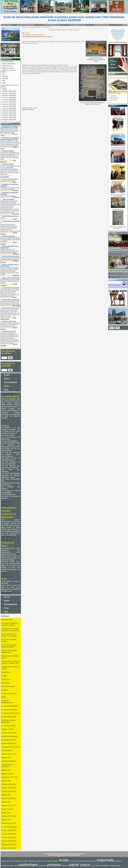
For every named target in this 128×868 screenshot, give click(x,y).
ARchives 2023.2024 (9, 845)
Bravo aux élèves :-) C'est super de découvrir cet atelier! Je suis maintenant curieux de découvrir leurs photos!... (11, 143)
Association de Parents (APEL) (10, 86)
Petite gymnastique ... (9, 236)
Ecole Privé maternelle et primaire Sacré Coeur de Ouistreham (64, 854)
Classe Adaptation (8, 64)
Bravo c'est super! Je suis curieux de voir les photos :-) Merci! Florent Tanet (10, 131)
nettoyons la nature (8, 866)
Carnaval (118, 164)
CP (3, 74)
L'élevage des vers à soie (11, 747)
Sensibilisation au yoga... (10, 216)
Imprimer (65, 30)
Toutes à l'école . (7, 809)
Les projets (89, 25)
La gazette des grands (10, 736)
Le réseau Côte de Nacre (11, 713)
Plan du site (53, 855)
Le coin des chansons (9, 710)
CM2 (3, 83)
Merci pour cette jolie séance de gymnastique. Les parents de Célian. (10, 239)
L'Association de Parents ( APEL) (10, 668)
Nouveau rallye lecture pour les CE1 (118, 195)
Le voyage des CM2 (9, 740)
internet (88, 861)
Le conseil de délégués (10, 706)
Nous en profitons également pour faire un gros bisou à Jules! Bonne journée (10, 325)
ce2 (36, 861)
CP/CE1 (4, 76)
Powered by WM (74, 855)
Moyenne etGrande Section (8, 71)
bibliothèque (18, 861)
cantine (25, 861)
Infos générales (7, 620)
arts (12, 861)
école (71, 861)
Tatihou (98, 866)
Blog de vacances (8, 774)
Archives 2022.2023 (8, 115)
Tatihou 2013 (6, 770)
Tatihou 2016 (6, 795)
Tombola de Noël (8, 164)
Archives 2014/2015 (8, 98)
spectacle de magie (118, 134)
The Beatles (105, 866)
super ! (3, 218)
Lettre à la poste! (118, 210)
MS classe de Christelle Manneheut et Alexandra (10, 630)
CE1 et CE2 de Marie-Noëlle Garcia (9, 651)
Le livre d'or (113, 100)
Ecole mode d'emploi (9, 694)
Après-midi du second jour (11, 256)
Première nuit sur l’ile (9, 321)
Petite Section (7, 66)
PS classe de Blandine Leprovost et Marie (10, 624)
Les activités (64, 25)
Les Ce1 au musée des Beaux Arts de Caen (118, 148)
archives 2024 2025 (8, 120)
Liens (5, 390)
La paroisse (6, 672)
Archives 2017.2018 (8, 104)
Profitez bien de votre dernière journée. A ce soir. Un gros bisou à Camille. (10, 251)
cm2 (44, 861)
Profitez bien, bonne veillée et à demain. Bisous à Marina (11, 259)
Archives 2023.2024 (8, 117)
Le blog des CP (7, 751)
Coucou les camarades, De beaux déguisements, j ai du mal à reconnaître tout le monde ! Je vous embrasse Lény (10, 156)
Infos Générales (7, 61)
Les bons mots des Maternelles (8, 721)
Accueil (13, 25)
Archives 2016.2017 (8, 102)
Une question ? (114, 98)
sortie (93, 866)
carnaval (31, 861)
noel (16, 866)
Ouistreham (42, 866)
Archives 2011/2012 (8, 91)
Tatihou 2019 (6, 820)
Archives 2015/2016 (8, 100)
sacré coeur (80, 865)
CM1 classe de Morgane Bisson (10, 657)
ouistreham (28, 865)
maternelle (105, 860)
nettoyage (118, 861)
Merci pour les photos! (8, 181)
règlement (65, 866)
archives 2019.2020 (8, 109)
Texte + (72, 30)
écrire (76, 861)
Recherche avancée (115, 285)
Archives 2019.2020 (8, 111)
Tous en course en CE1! (10, 179)
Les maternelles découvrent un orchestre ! (118, 250)
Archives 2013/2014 (8, 95)
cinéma (40, 861)
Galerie (5, 379)
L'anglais (5, 690)
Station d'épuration (118, 181)
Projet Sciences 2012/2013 (7, 766)
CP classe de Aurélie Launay (9, 641)
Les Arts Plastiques (8, 686)
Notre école (38, 25)
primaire (54, 865)
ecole (64, 860)
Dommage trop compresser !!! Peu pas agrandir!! (10, 188)
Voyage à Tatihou (8, 729)
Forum (5, 386)
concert (49, 861)
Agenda (112, 74)
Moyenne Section (8, 68)
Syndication (64, 855)
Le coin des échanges (9, 827)
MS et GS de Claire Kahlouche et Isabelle (9, 635)
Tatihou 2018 (6, 813)
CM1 (3, 81)
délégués (55, 861)
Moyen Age (118, 117)
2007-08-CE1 (47, 27)
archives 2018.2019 (8, 106)
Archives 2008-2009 (9, 733)
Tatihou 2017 (6, 802)
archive (8, 861)
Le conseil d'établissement (7, 702)
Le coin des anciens (9, 726)
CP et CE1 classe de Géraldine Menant (9, 646)
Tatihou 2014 (6, 781)
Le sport (4, 676)
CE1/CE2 (5, 78)
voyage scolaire (115, 866)
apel (3, 861)
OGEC (4, 89)
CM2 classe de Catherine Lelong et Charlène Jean (11, 662)
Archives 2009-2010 (9, 743)
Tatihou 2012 (6, 758)
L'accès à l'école (114, 94)
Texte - (77, 30)
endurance (82, 861)
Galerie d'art (6, 679)
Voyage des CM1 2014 (10, 777)
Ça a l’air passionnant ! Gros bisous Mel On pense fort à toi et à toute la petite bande (10, 303)
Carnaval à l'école (8, 151)
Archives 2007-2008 (9, 717)
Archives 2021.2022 (8, 113)
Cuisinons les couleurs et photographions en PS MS (10, 127)
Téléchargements (115, 25)
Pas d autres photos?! (8, 196)
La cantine (112, 96)
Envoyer (58, 30)
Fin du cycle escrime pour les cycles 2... (118, 227)
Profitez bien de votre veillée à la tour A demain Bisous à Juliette (10, 281)
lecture (94, 861)
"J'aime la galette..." (9, 199)
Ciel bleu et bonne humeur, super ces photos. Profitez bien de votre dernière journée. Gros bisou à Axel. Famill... (10, 271)
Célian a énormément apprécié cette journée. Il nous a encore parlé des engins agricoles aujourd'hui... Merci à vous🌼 (11, 228)
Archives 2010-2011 (9, 754)
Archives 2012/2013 (8, 93)
